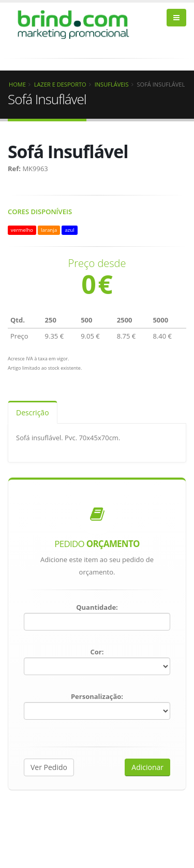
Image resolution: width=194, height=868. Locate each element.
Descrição (33, 412)
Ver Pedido (49, 767)
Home (17, 84)
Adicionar (147, 767)
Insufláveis (112, 84)
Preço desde (97, 263)
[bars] (176, 18)
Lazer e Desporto (60, 84)
